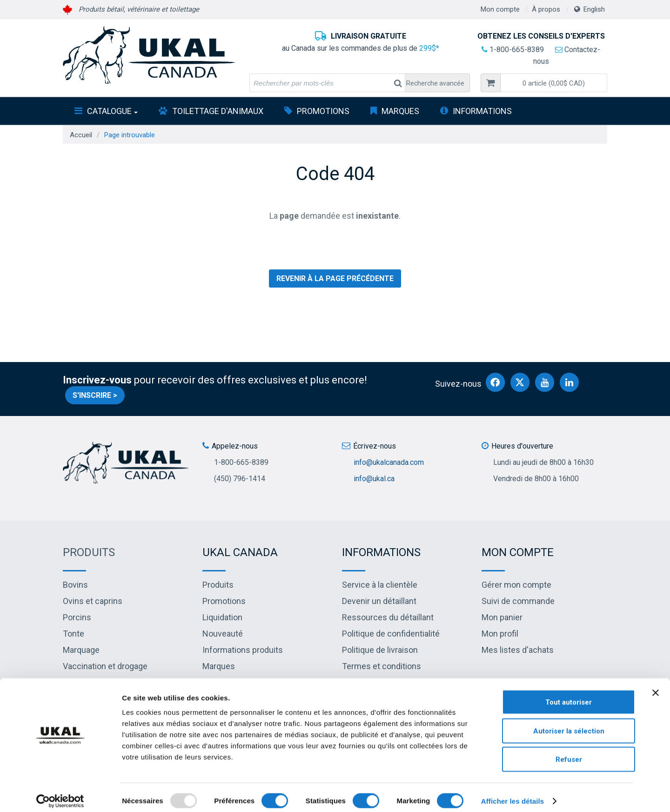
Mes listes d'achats (518, 650)
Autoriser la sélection (569, 724)
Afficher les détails (513, 794)
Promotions (323, 111)
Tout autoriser (569, 695)
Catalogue (112, 111)
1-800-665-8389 (513, 50)
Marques (400, 111)
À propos (546, 9)
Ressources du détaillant (388, 617)
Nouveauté (223, 634)
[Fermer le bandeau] (656, 685)
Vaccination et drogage (105, 666)
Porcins (77, 617)
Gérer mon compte (516, 585)
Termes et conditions (382, 666)
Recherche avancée (435, 83)
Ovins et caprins (93, 601)
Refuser (569, 752)
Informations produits (243, 650)
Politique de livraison (380, 650)
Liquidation (222, 617)
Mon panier (502, 617)
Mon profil (500, 634)
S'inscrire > (95, 395)
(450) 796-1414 (240, 479)
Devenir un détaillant (379, 601)
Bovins (75, 585)
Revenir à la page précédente (335, 278)
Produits (89, 552)
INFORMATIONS (482, 111)
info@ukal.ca (374, 479)
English (594, 9)
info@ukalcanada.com (389, 462)
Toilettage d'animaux (218, 111)
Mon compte (500, 9)
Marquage (81, 650)
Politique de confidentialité (391, 634)
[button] (554, 83)
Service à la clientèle (380, 585)
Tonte (74, 634)
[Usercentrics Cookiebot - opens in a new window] (60, 794)
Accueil (81, 135)
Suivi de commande (518, 601)
